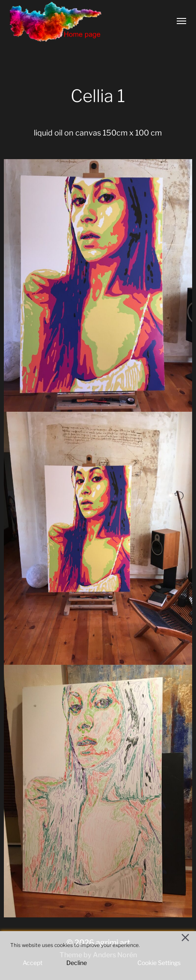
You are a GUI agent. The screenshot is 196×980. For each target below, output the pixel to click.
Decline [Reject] (77, 963)
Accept (33, 963)
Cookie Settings (159, 963)
